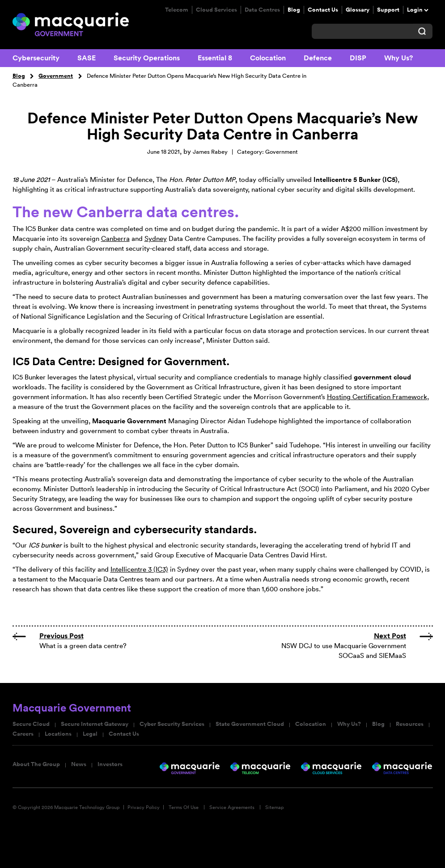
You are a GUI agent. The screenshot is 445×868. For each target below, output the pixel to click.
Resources (410, 724)
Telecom (177, 10)
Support (388, 10)
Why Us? (398, 58)
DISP (358, 58)
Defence (318, 58)
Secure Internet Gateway (95, 724)
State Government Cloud (250, 724)
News (79, 764)
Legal (90, 734)
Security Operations (147, 58)
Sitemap (275, 807)
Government (56, 76)
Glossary (358, 10)
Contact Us (323, 10)
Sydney (156, 238)
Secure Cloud (31, 724)
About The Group (36, 764)
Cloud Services (216, 10)
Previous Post (61, 636)
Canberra (115, 238)
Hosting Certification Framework (377, 397)
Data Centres (262, 10)
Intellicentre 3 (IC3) (139, 569)
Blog (294, 10)
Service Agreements (232, 807)
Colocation (268, 58)
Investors (110, 764)
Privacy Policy (144, 807)
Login (415, 10)
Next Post (390, 636)
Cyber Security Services (172, 724)
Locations (58, 734)
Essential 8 (215, 58)
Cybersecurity (36, 58)
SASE (87, 58)
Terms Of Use (184, 807)
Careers (23, 734)
